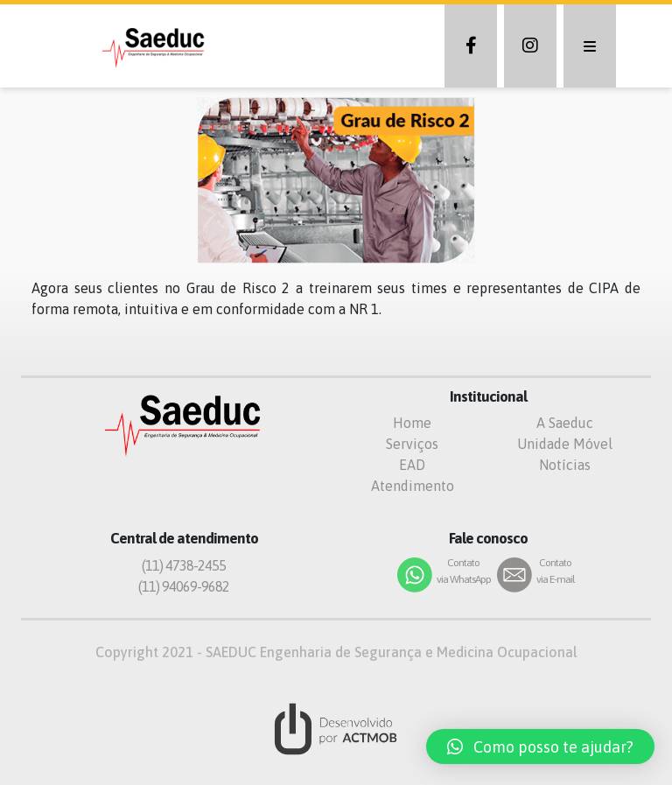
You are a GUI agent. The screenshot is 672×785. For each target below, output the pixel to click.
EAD (412, 465)
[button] (540, 746)
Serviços (412, 444)
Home (412, 423)
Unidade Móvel (565, 444)
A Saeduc (565, 423)
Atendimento (413, 486)
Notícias (565, 465)
